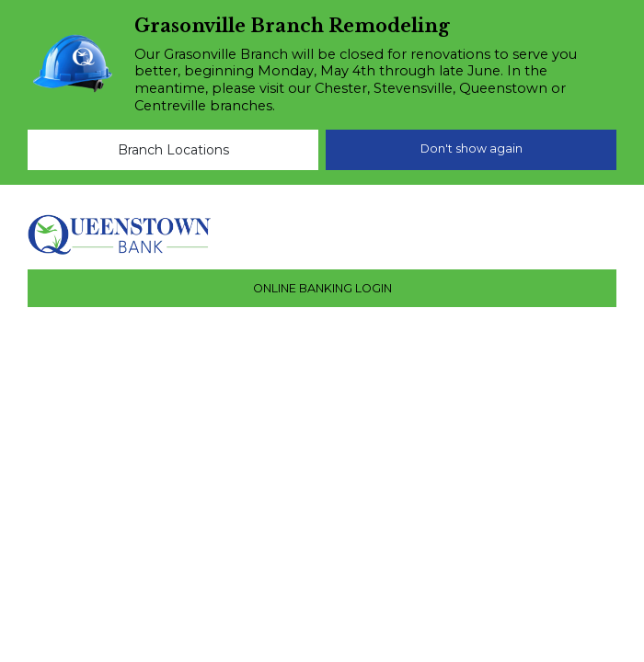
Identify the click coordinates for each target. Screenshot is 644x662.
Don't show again (471, 148)
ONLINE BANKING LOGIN (322, 288)
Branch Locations (173, 150)
